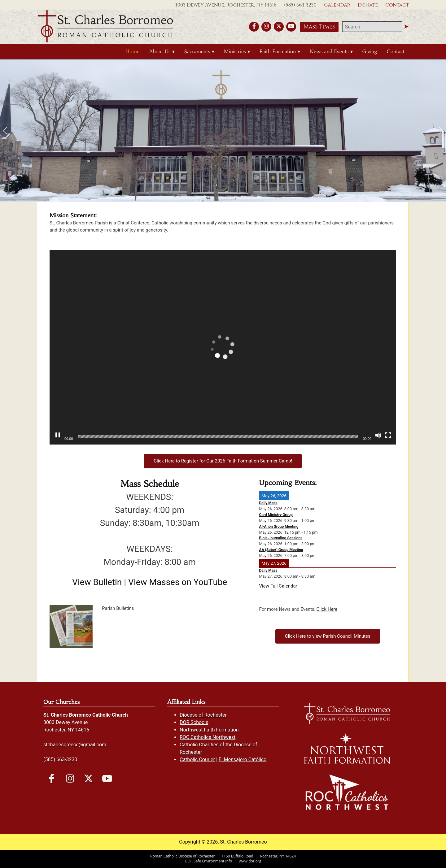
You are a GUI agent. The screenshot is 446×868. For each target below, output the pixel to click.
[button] (5, 131)
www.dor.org (250, 861)
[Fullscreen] (388, 435)
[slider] (218, 437)
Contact (397, 5)
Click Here (327, 609)
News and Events (329, 51)
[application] (223, 347)
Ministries (235, 51)
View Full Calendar (278, 586)
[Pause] (58, 435)
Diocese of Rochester (203, 715)
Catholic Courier (197, 759)
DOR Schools (194, 722)
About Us (160, 51)
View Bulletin (97, 582)
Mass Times (319, 27)
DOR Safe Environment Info (209, 861)
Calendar (337, 5)
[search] (372, 27)
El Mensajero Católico (243, 759)
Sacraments (197, 51)
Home (132, 51)
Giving (370, 51)
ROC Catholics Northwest (208, 737)
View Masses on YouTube (178, 582)
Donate (368, 5)
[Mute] (378, 435)
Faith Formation (278, 51)
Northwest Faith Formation (209, 730)
